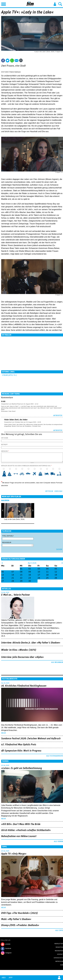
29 (21, 581)
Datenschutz (58, 958)
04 (47, 569)
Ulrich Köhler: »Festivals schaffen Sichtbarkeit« (26, 830)
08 (21, 572)
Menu (3, 4)
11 (47, 572)
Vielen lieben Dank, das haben (16, 420)
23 (30, 578)
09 (30, 572)
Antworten (58, 416)
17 (39, 575)
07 (13, 572)
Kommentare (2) (21, 60)
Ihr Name (5, 438)
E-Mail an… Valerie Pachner (16, 595)
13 (2, 575)
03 (39, 569)
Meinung (5, 451)
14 (13, 575)
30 (30, 581)
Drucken (26, 61)
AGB (62, 965)
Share (12, 61)
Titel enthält (8, 536)
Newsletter (59, 944)
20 (2, 578)
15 (21, 575)
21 (13, 578)
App (11, 978)
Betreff (4, 445)
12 (56, 572)
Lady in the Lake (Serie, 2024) (14, 519)
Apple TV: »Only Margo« (14, 854)
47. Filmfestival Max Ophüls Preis (19, 745)
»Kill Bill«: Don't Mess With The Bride (21, 824)
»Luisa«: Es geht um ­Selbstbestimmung (22, 768)
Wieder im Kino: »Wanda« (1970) (19, 650)
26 (56, 578)
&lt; (2, 563)
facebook (8, 948)
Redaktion (59, 947)
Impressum (59, 961)
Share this (3, 61)
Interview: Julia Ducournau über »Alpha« (22, 657)
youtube (8, 944)
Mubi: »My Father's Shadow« (16, 919)
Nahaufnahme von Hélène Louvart (19, 836)
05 (56, 569)
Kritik (3, 401)
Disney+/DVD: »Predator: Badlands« (20, 925)
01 (21, 569)
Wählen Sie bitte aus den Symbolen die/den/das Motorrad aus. (26, 466)
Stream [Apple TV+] (9, 375)
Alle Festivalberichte (55, 756)
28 (13, 581)
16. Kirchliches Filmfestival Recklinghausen (24, 686)
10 (60, 474)
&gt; (62, 563)
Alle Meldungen (57, 662)
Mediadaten (59, 951)
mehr (3, 733)
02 (30, 569)
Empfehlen (17, 61)
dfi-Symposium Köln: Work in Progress (21, 751)
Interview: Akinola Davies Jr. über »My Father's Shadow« (31, 643)
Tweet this (8, 61)
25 (47, 578)
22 (21, 578)
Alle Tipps (59, 930)
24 (39, 578)
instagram (8, 953)
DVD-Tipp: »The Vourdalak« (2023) (19, 913)
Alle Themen (58, 842)
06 (2, 572)
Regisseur (7, 542)
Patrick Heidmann (15, 72)
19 (56, 575)
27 (2, 581)
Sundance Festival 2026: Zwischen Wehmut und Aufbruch (31, 739)
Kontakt (60, 954)
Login (55, 4)
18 (47, 575)
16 (30, 575)
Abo (4, 978)
